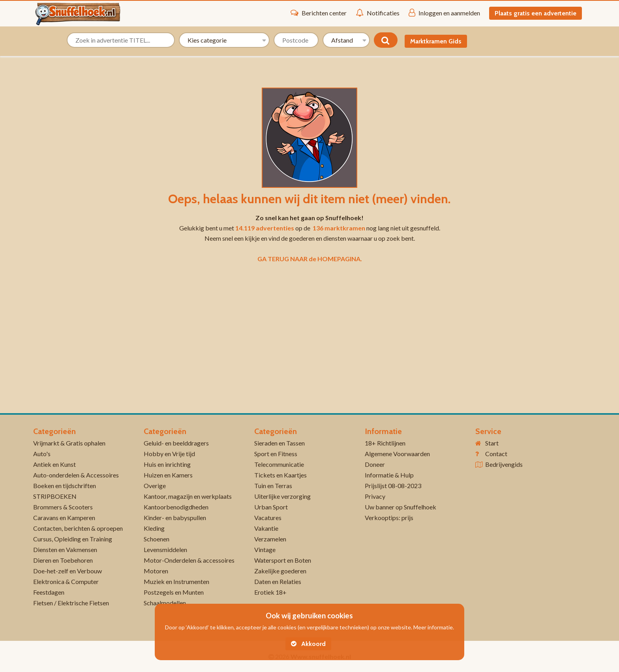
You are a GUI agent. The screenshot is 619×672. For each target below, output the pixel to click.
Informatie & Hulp (389, 475)
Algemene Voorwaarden (397, 454)
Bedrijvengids (504, 464)
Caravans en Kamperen (64, 518)
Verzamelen (270, 539)
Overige (155, 486)
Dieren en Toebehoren (63, 560)
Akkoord (308, 644)
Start (492, 443)
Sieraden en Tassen (279, 443)
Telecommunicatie (279, 464)
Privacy (375, 496)
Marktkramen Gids (436, 41)
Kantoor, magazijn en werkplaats (188, 496)
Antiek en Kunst (54, 464)
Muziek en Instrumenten (176, 581)
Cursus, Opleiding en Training (73, 539)
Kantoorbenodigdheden (176, 507)
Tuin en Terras (273, 486)
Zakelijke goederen (280, 571)
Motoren (156, 571)
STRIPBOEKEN (55, 496)
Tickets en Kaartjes (280, 475)
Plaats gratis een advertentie (536, 13)
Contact (496, 454)
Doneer (375, 464)
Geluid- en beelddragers (176, 443)
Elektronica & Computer (66, 581)
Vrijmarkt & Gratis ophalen (69, 443)
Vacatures (268, 518)
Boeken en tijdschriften (65, 486)
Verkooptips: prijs (389, 518)
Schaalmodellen (165, 603)
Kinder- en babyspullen (175, 518)
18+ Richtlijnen (385, 443)
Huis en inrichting (167, 464)
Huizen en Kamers (168, 475)
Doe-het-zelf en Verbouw (68, 571)
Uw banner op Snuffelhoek (400, 507)
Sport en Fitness (276, 454)
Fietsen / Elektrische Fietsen (71, 603)
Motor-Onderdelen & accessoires (189, 560)
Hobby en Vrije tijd (169, 454)
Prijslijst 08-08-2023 (393, 486)
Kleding (154, 528)
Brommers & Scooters (63, 507)
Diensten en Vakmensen (65, 549)
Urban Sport (271, 507)
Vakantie (266, 528)
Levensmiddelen (165, 549)
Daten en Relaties (278, 581)
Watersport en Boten (283, 560)
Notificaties (378, 13)
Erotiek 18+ (270, 592)
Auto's (42, 454)
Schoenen (157, 539)
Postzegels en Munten (174, 592)
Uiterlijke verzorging (282, 496)
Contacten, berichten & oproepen (78, 528)
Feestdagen (49, 592)
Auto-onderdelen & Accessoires (76, 475)
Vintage (265, 549)
